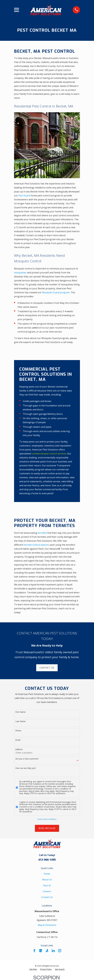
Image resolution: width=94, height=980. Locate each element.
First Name (20, 712)
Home (47, 874)
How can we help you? (26, 768)
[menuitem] (33, 969)
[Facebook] (34, 951)
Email (18, 740)
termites (43, 533)
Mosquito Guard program (56, 292)
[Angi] (47, 951)
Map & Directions (47, 925)
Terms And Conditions (47, 819)
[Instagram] (60, 951)
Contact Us (47, 668)
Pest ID (47, 886)
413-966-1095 (47, 860)
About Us (47, 880)
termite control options (36, 545)
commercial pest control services (49, 454)
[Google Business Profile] (41, 951)
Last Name (20, 721)
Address (19, 749)
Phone (18, 731)
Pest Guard (24, 196)
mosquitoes (21, 273)
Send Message (47, 828)
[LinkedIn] (53, 951)
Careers (47, 891)
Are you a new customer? (27, 759)
